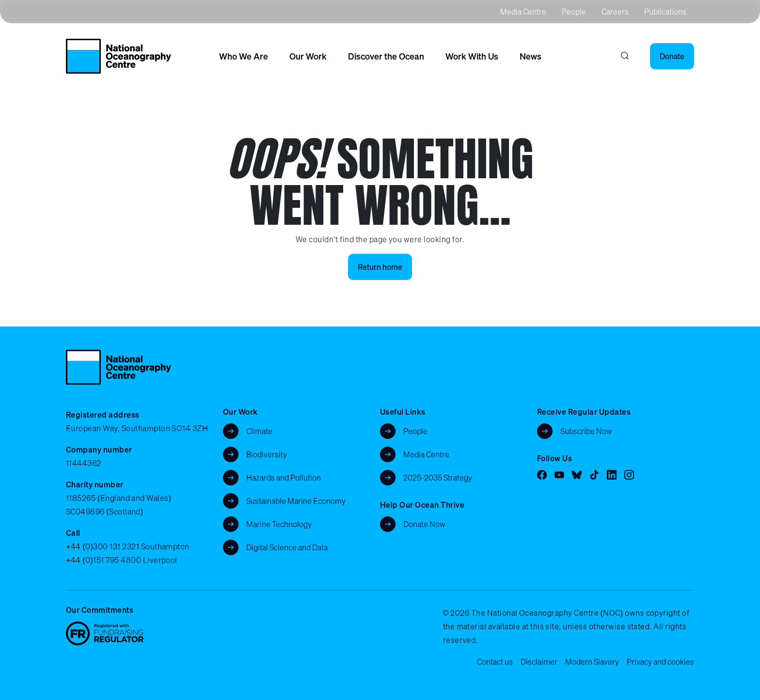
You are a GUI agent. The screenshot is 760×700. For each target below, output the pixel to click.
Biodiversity (267, 454)
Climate (259, 431)
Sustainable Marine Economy (296, 501)
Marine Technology (279, 524)
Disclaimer (539, 662)
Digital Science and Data (287, 547)
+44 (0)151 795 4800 (103, 560)
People (574, 12)
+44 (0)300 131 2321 (103, 546)
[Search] (625, 56)
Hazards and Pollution (284, 478)
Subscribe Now (586, 431)
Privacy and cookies (660, 662)
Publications (665, 12)
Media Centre (523, 12)
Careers (615, 12)
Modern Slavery (592, 662)
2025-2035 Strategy (438, 478)
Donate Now (424, 524)
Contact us (495, 662)
